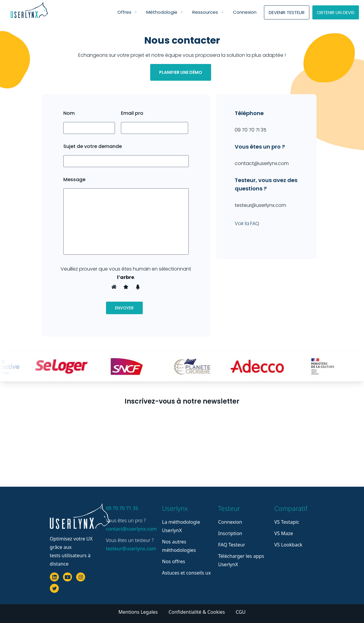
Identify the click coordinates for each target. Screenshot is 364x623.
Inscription (230, 533)
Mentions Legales (139, 612)
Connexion (230, 522)
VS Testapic (287, 522)
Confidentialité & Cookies (197, 612)
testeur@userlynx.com (130, 549)
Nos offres (174, 561)
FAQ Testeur (232, 545)
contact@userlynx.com (130, 529)
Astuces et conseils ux (186, 573)
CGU (241, 612)
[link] (136, 12)
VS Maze (284, 533)
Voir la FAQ (247, 223)
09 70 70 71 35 (122, 508)
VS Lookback (288, 545)
